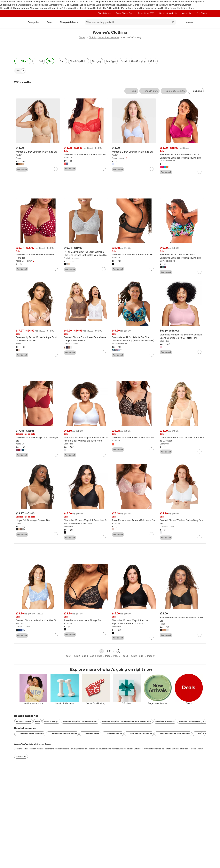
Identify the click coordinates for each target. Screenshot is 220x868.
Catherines (165, 444)
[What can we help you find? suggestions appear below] (130, 22)
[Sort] (39, 61)
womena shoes (113, 734)
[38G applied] (20, 71)
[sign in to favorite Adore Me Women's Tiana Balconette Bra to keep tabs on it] (152, 269)
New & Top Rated (79, 61)
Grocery (123, 2)
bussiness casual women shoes (173, 734)
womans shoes (90, 734)
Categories (35, 22)
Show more (21, 756)
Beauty (157, 2)
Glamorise (164, 341)
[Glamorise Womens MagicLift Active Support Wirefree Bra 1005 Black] (134, 622)
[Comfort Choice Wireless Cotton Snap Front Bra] (182, 522)
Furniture (114, 2)
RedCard (166, 8)
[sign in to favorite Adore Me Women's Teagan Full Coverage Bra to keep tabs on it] (56, 455)
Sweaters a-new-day (165, 721)
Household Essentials (137, 2)
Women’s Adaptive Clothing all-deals (80, 721)
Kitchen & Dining (77, 2)
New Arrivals (6, 2)
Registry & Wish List (168, 13)
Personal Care (168, 2)
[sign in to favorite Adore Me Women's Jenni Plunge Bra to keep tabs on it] (104, 634)
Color (153, 61)
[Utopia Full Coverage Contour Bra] (38, 520)
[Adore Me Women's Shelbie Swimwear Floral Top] (38, 256)
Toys (29, 5)
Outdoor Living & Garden (97, 2)
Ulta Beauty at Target (154, 5)
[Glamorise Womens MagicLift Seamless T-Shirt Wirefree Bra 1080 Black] (86, 522)
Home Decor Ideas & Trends (56, 8)
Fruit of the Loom (71, 258)
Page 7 (117, 656)
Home (65, 2)
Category (97, 61)
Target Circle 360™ (146, 13)
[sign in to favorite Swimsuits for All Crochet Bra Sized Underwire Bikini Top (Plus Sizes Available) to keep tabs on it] (200, 272)
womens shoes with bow (30, 734)
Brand (124, 61)
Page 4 (92, 656)
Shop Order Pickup (119, 8)
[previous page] (102, 651)
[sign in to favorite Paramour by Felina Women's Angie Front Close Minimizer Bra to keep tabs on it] (56, 355)
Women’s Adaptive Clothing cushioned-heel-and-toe (126, 721)
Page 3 (84, 656)
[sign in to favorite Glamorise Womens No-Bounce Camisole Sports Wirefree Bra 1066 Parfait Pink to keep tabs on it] (200, 352)
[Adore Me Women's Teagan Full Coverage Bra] (38, 439)
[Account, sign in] (188, 22)
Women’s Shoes (24, 721)
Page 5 (101, 656)
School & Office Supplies (92, 5)
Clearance (18, 8)
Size (50, 61)
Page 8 (125, 656)
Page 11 (151, 656)
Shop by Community (175, 5)
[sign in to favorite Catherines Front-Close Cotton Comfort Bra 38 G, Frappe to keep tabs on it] (200, 451)
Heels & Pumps (51, 721)
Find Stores (189, 8)
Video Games (49, 5)
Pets (141, 5)
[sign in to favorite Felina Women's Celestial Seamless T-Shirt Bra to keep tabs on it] (200, 635)
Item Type (111, 61)
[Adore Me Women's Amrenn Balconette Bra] (134, 520)
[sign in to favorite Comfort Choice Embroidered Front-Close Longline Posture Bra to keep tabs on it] (104, 352)
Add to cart (22, 169)
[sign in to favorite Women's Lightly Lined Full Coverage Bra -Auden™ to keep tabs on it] (152, 169)
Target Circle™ (105, 13)
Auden (19, 158)
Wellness (186, 2)
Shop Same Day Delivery (141, 8)
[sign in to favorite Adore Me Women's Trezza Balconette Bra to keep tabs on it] (152, 449)
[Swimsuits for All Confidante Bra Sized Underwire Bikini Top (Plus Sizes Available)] (134, 339)
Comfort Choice (71, 344)
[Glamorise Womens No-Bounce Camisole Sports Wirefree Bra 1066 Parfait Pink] (182, 336)
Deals (10, 8)
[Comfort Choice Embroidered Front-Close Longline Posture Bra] (86, 339)
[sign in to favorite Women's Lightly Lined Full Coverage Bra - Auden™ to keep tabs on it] (56, 169)
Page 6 (109, 656)
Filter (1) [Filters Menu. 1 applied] (23, 61)
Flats (38, 721)
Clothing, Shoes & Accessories (47, 2)
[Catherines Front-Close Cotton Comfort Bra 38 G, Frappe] (182, 439)
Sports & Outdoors (18, 5)
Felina (18, 344)
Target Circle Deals (89, 8)
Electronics (37, 5)
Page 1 (68, 656)
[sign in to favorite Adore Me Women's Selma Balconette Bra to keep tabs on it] (104, 169)
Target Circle (177, 8)
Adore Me (68, 158)
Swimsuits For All (167, 161)
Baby (151, 2)
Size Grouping (138, 61)
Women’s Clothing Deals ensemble (195, 721)
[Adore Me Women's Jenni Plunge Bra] (86, 620)
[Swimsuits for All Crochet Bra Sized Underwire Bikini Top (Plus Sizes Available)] (182, 256)
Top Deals (75, 8)
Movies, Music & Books (68, 5)
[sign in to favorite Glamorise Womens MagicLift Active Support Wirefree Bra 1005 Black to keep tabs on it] (152, 638)
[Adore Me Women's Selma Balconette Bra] (86, 155)
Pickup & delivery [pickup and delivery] (70, 22)
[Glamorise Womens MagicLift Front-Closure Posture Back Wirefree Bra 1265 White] (86, 439)
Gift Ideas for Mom (22, 2)
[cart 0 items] (202, 22)
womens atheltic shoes (139, 734)
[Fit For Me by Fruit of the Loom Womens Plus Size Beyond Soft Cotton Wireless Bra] (86, 254)
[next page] (118, 651)
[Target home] (18, 22)
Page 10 (142, 656)
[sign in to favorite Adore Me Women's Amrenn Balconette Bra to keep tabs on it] (152, 534)
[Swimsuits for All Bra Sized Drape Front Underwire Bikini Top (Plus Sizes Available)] (182, 156)
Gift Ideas (124, 5)
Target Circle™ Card (124, 13)
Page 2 (76, 656)
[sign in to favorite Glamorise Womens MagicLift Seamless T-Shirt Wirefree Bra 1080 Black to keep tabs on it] (104, 537)
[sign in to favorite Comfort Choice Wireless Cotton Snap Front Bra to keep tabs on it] (200, 537)
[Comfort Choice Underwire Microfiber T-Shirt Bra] (38, 622)
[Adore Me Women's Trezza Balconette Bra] (134, 438)
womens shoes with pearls (62, 734)
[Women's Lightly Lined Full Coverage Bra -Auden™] (134, 153)
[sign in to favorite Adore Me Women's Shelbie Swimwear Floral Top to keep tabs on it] (56, 269)
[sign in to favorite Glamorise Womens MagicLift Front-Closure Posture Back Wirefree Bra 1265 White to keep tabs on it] (104, 455)
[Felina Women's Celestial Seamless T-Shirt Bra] (182, 619)
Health (178, 2)
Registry (157, 8)
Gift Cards (134, 5)
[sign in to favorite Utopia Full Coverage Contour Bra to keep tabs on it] (56, 534)
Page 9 (133, 656)
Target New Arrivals (33, 8)
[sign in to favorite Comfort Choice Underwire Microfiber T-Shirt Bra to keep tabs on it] (56, 635)
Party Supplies (112, 5)
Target (82, 37)
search (173, 22)
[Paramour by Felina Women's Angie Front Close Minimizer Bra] (38, 339)
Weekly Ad (104, 8)
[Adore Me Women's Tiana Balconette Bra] (134, 255)
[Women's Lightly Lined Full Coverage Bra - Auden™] (38, 153)
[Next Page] (23, 71)
